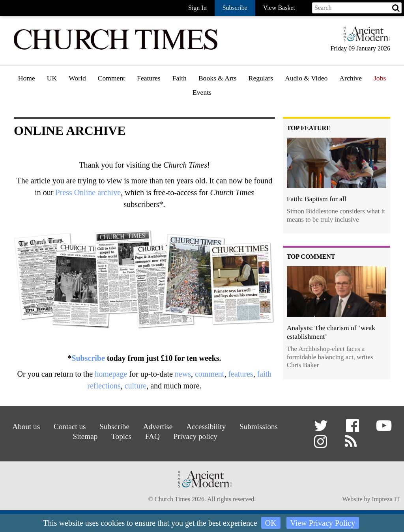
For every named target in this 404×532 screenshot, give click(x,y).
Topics (121, 436)
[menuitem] (27, 81)
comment (209, 374)
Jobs (380, 78)
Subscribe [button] (235, 8)
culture (136, 386)
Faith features (194, 101)
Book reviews (220, 101)
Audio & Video (306, 78)
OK (271, 523)
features (240, 374)
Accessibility (206, 427)
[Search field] (357, 8)
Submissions (259, 427)
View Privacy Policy (323, 523)
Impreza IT (386, 499)
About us (26, 427)
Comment (111, 78)
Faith (180, 78)
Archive (351, 78)
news (183, 374)
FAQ (152, 436)
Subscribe (88, 358)
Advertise (158, 427)
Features (149, 78)
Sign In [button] (197, 8)
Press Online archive (88, 192)
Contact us (70, 427)
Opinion (112, 101)
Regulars (261, 78)
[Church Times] (116, 49)
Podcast (296, 99)
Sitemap (85, 436)
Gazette (262, 101)
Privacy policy (195, 436)
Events (202, 92)
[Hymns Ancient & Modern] (365, 37)
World (77, 78)
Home (27, 78)
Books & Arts (218, 78)
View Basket (279, 8)
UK (52, 78)
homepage (111, 374)
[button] (322, 428)
